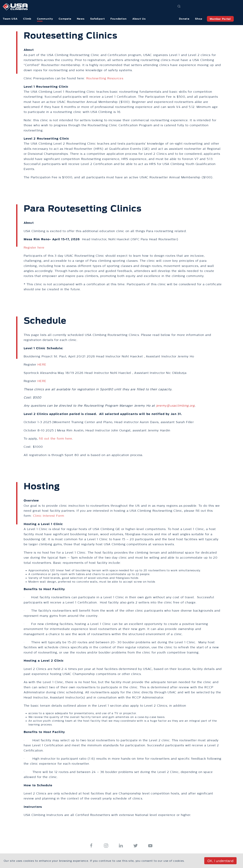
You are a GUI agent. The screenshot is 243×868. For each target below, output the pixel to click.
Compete (65, 19)
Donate (184, 19)
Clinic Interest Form (49, 516)
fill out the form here (56, 439)
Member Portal (220, 19)
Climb (27, 19)
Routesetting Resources (105, 78)
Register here (34, 248)
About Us (139, 19)
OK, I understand (220, 861)
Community (45, 19)
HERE (42, 365)
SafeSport (97, 19)
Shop (199, 19)
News (81, 19)
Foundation (119, 19)
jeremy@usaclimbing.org (175, 406)
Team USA (10, 19)
